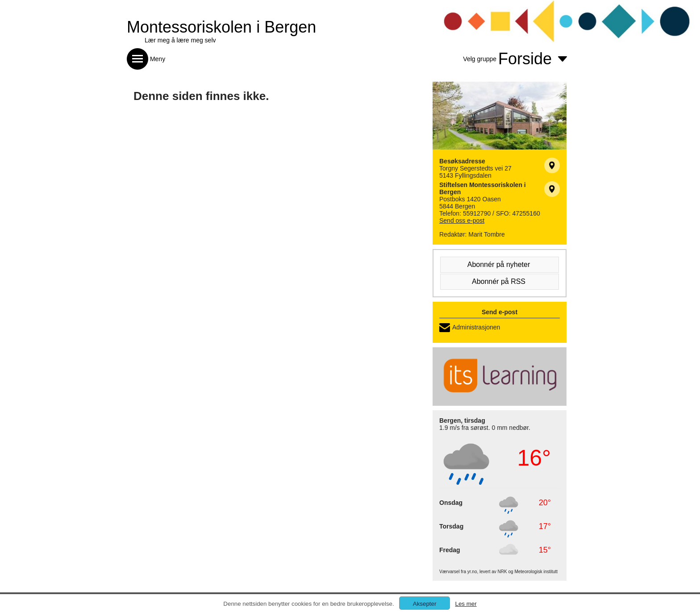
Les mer (466, 604)
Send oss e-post (462, 221)
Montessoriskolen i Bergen (221, 27)
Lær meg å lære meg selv (180, 40)
